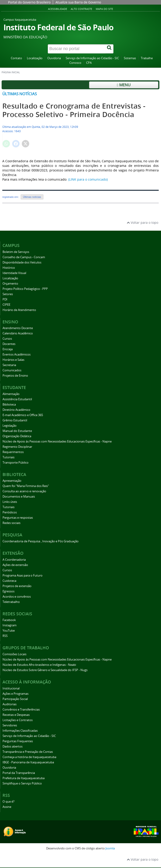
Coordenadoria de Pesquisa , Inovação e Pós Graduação (41, 541)
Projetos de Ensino (15, 376)
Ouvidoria (54, 58)
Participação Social (15, 699)
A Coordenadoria (14, 560)
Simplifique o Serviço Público (22, 783)
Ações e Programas (16, 694)
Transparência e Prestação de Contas (28, 752)
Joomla (110, 848)
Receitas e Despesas (16, 715)
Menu (124, 85)
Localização (35, 58)
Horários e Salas (13, 360)
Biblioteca (9, 405)
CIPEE (6, 305)
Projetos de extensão (17, 586)
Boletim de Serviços (16, 252)
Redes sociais (11, 523)
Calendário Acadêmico (18, 333)
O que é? (8, 802)
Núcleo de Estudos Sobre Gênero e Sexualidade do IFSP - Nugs (45, 670)
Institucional (11, 688)
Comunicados (12, 370)
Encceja (8, 349)
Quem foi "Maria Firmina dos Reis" (26, 486)
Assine (7, 807)
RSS (5, 636)
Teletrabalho (11, 602)
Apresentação (12, 481)
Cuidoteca (9, 581)
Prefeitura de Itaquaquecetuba (24, 778)
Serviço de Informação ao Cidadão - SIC (92, 58)
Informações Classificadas (20, 731)
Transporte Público (16, 463)
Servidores (10, 725)
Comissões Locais (14, 654)
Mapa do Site (104, 9)
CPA (89, 63)
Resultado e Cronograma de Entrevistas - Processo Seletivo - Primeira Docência (74, 110)
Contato (16, 58)
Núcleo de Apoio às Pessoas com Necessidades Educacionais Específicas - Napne (57, 441)
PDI (5, 299)
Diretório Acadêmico (16, 410)
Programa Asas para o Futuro (23, 575)
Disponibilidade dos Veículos (22, 262)
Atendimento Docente (18, 328)
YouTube (9, 631)
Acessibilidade (58, 9)
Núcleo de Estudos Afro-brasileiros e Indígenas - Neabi (39, 665)
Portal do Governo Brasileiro (29, 2)
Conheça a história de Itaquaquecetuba (29, 757)
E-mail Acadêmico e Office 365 (23, 415)
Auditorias (10, 704)
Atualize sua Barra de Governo (78, 2)
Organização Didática (17, 436)
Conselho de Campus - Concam (24, 257)
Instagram (10, 625)
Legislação (10, 426)
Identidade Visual (14, 273)
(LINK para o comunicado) (88, 179)
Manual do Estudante (17, 431)
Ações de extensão (15, 565)
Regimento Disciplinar (17, 447)
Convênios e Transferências (21, 710)
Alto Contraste (81, 9)
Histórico (9, 268)
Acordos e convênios (17, 597)
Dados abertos (13, 746)
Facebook (9, 620)
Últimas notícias (20, 94)
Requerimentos (13, 452)
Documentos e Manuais (19, 497)
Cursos (7, 339)
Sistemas (130, 58)
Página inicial (11, 72)
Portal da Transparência (19, 773)
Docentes (9, 344)
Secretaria (9, 365)
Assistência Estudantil (17, 399)
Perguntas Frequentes (18, 741)
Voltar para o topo (143, 223)
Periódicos (10, 512)
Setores (8, 294)
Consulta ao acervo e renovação (24, 491)
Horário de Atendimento (19, 310)
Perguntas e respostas (18, 518)
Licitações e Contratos (18, 720)
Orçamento (10, 284)
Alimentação (11, 394)
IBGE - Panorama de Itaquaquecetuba (28, 762)
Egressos (8, 591)
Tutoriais (8, 457)
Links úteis (10, 502)
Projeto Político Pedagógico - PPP (25, 289)
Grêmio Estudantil (15, 420)
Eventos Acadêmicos (17, 354)
